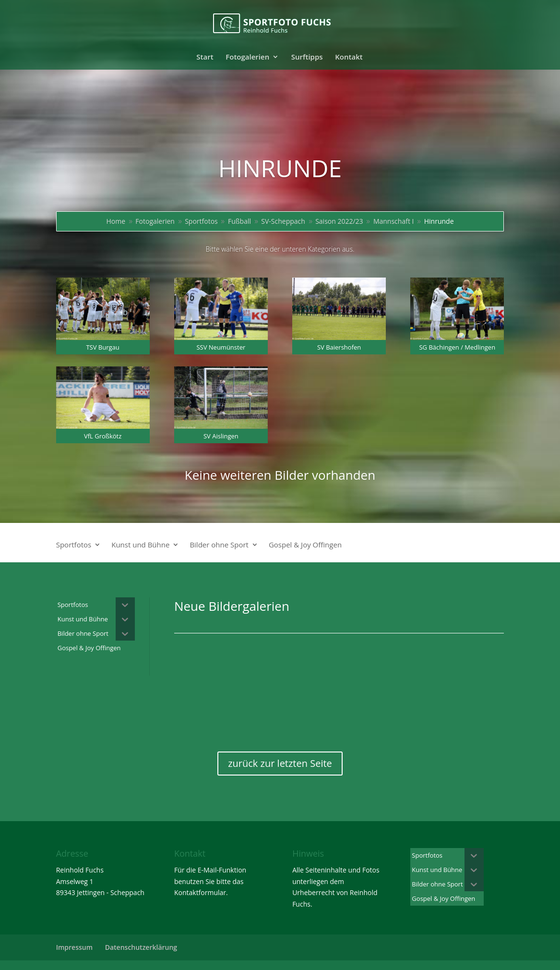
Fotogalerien (247, 57)
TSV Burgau (102, 347)
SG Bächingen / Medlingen (457, 347)
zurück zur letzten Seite (280, 763)
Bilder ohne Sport (219, 545)
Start (205, 57)
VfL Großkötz (103, 436)
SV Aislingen (221, 436)
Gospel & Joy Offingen (305, 545)
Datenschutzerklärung (141, 947)
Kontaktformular (200, 892)
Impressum (74, 947)
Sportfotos (74, 545)
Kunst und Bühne (140, 545)
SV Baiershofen (339, 347)
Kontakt (349, 57)
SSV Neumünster (221, 347)
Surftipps (307, 57)
